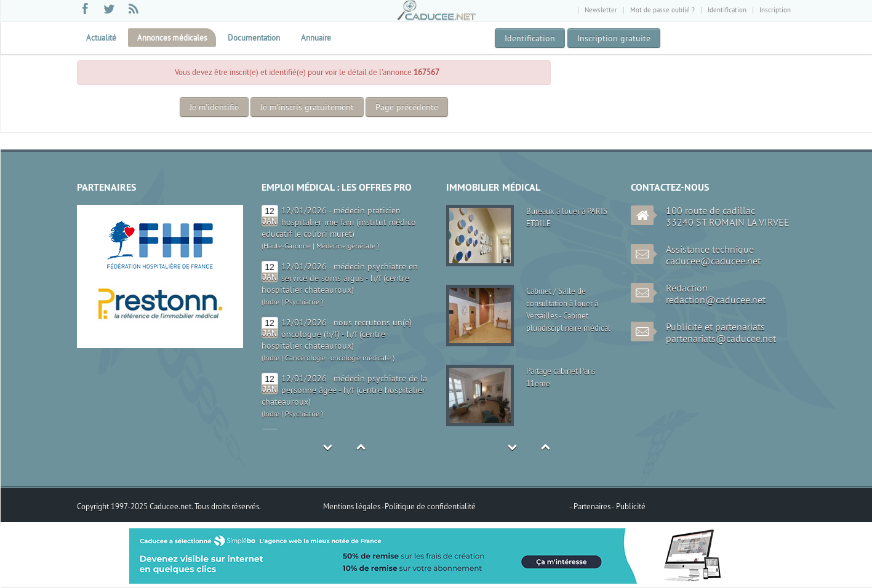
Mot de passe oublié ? (662, 10)
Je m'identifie (214, 107)
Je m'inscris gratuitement (307, 107)
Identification (727, 10)
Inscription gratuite (614, 38)
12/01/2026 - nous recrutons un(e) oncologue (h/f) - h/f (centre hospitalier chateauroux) (337, 334)
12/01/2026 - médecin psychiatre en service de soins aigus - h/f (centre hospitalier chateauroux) (340, 278)
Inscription (775, 10)
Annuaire (316, 38)
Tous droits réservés (227, 506)
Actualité (101, 38)
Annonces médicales (172, 38)
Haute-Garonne (287, 246)
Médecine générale (346, 246)
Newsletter (601, 10)
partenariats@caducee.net (721, 338)
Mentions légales (352, 506)
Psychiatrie (302, 302)
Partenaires (593, 506)
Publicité (631, 506)
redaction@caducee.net (716, 300)
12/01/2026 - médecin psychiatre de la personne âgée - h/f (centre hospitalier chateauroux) (344, 390)
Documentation (254, 38)
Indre (271, 302)
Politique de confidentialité (430, 506)
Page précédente (407, 107)
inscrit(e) (244, 72)
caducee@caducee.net (713, 261)
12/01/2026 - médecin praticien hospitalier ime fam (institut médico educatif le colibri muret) (339, 222)
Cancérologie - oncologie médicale (338, 358)
